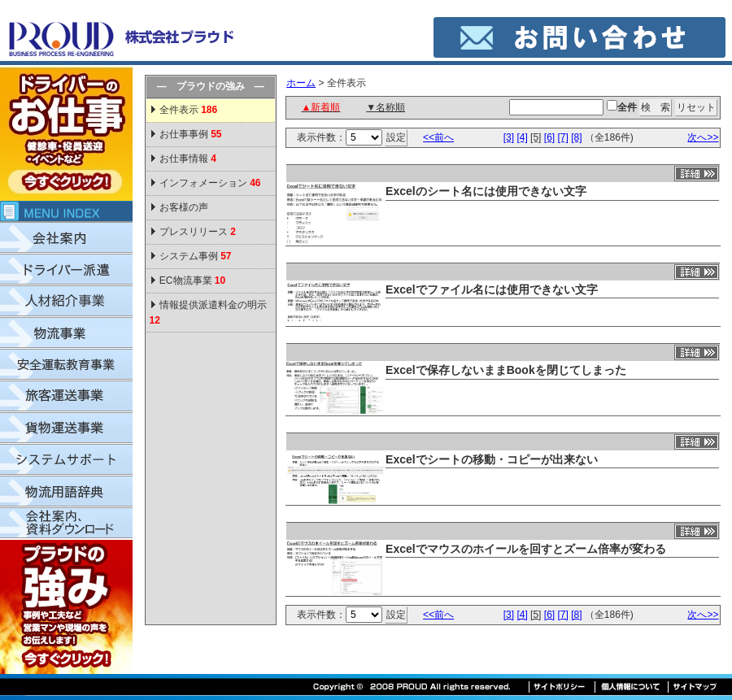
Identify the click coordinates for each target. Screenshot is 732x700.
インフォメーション (210, 183)
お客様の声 (184, 207)
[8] (576, 137)
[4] (522, 137)
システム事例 (196, 256)
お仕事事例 (191, 134)
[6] (549, 137)
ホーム (301, 83)
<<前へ (438, 137)
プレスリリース (198, 232)
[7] (562, 137)
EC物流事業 (192, 280)
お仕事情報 (188, 159)
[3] (509, 137)
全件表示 (187, 110)
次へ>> (703, 137)
